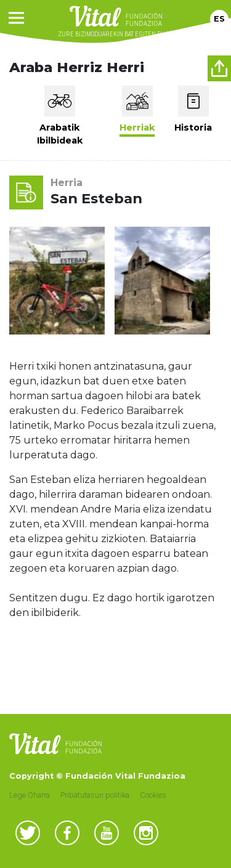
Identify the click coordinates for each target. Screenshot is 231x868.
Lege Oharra (30, 795)
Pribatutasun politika (95, 795)
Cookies (153, 795)
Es (219, 19)
